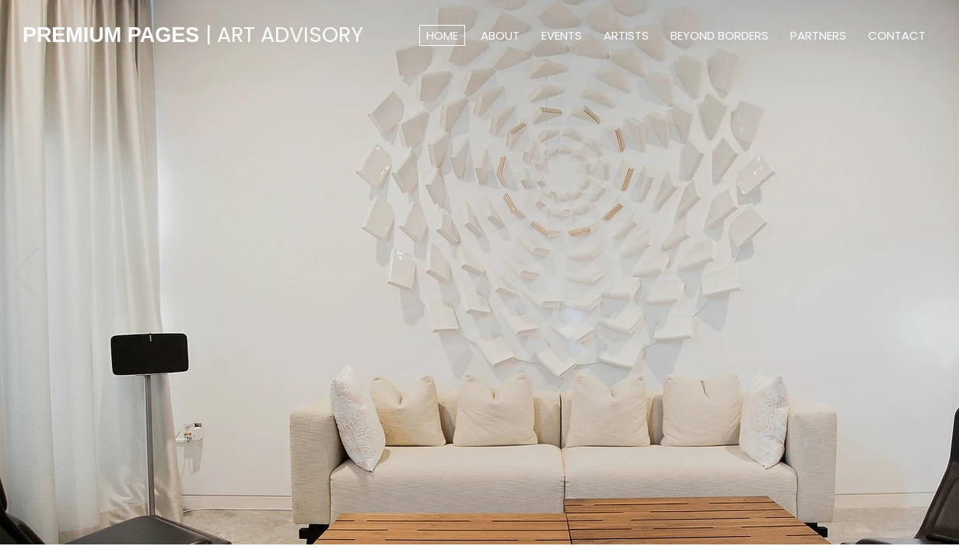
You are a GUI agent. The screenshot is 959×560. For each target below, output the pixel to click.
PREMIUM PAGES (193, 35)
